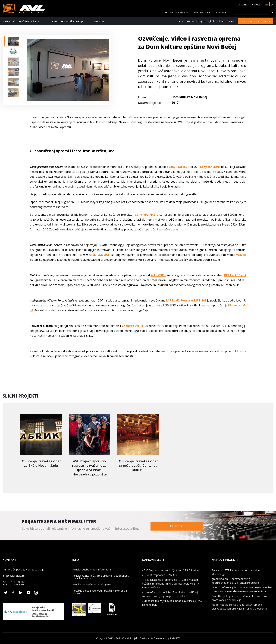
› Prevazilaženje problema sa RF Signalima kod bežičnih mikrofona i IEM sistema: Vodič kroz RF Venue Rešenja (170, 583)
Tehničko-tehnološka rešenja (67, 21)
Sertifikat (112, 609)
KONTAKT (222, 12)
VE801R (241, 255)
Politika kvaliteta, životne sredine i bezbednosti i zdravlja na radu (101, 577)
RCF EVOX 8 (158, 275)
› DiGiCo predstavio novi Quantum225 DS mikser (171, 570)
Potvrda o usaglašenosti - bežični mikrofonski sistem (100, 592)
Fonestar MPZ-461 (193, 300)
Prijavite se (194, 526)
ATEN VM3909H (100, 255)
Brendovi (99, 21)
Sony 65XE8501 (210, 167)
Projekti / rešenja (176, 12)
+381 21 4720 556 (14, 582)
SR (266, 4)
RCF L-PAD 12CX (235, 275)
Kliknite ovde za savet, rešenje (255, 21)
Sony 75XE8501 (179, 167)
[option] (13, 41)
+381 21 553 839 (13, 584)
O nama (242, 4)
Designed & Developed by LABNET (160, 638)
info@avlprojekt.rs (14, 576)
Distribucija (202, 12)
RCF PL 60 (173, 300)
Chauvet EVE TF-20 (135, 326)
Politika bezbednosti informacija (92, 569)
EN (272, 4)
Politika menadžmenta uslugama (92, 584)
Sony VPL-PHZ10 (147, 215)
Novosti (255, 4)
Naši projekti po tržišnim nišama (21, 21)
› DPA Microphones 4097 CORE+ (162, 575)
